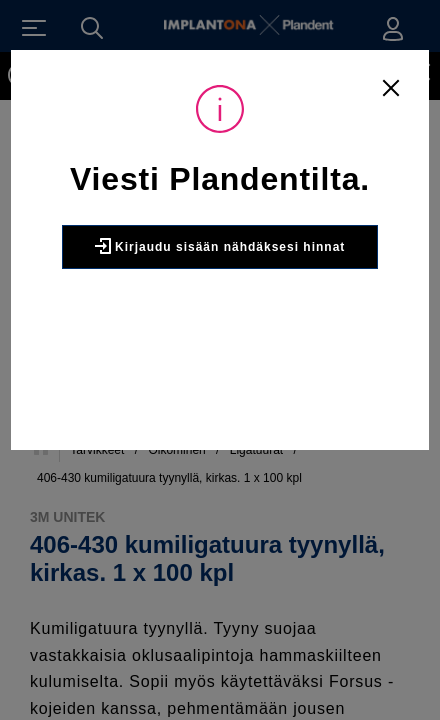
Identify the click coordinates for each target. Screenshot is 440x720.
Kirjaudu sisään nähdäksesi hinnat (220, 246)
